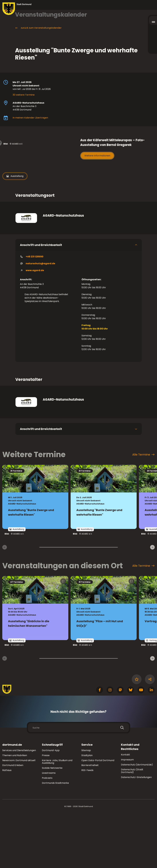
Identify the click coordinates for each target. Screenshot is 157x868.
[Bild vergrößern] (40, 172)
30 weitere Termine (24, 95)
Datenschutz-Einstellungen (136, 832)
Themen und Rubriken (15, 810)
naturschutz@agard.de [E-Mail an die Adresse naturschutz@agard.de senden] (38, 318)
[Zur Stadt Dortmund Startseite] (17, 9)
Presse (46, 810)
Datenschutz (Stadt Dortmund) (132, 825)
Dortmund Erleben (13, 820)
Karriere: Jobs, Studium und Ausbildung (57, 816)
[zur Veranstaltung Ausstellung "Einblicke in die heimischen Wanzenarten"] (35, 662)
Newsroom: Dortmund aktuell (19, 815)
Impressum (127, 814)
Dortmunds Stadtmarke (55, 837)
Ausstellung (15, 230)
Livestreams (49, 827)
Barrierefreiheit (90, 820)
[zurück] (5, 602)
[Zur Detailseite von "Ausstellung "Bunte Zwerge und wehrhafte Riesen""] (35, 551)
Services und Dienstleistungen (19, 805)
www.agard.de (32, 325)
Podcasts (47, 832)
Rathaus (7, 825)
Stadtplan (87, 810)
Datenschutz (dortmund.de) (137, 819)
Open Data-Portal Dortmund (98, 815)
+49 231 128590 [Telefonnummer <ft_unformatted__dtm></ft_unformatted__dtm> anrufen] (32, 311)
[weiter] (152, 602)
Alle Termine (143, 509)
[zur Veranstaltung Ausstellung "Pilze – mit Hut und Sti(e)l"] (104, 662)
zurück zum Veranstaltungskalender (38, 28)
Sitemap (86, 805)
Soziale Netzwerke (52, 822)
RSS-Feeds (87, 825)
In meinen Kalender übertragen (30, 118)
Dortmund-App (51, 805)
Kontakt (125, 809)
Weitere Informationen (97, 156)
